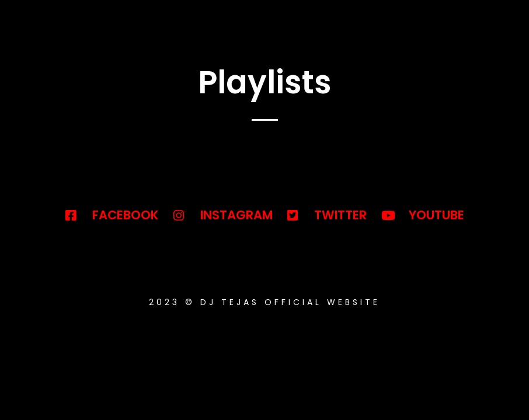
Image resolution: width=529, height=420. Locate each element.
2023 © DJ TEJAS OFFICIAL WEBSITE (264, 302)
